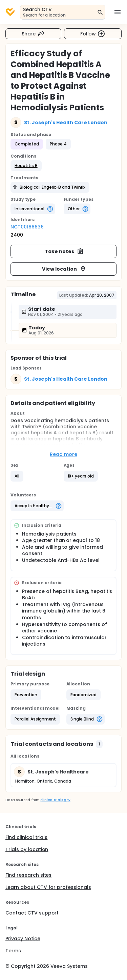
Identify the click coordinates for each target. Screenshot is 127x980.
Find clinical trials (26, 837)
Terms (13, 951)
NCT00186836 (27, 227)
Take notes (64, 251)
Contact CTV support (32, 913)
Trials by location (27, 849)
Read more (63, 454)
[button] (26, 166)
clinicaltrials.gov (55, 800)
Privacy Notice (23, 938)
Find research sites (28, 875)
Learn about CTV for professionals (48, 887)
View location (64, 269)
